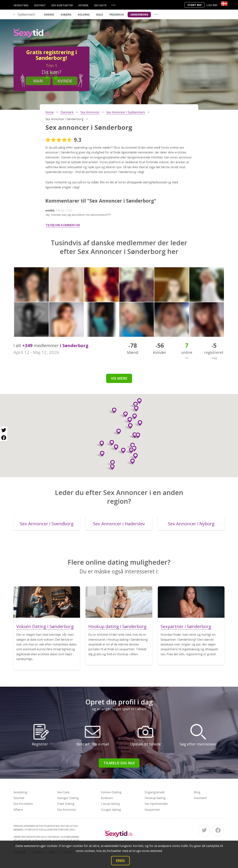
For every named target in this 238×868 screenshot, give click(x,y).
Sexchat (40, 5)
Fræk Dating (66, 804)
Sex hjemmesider (156, 804)
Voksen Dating (111, 792)
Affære (83, 5)
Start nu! (194, 5)
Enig (120, 861)
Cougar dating (111, 810)
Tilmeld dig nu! (119, 763)
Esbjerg (66, 15)
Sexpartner (152, 810)
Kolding (84, 15)
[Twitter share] (4, 430)
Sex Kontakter (62, 5)
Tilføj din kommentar (63, 225)
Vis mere (119, 378)
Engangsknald (155, 792)
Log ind (212, 5)
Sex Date (100, 5)
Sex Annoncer (67, 810)
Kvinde (65, 81)
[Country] (224, 4)
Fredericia (117, 15)
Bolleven (107, 798)
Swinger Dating (68, 798)
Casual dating (110, 804)
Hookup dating (155, 798)
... (113, 5)
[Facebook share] (4, 438)
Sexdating (21, 5)
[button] (115, 447)
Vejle (99, 15)
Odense (49, 15)
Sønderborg (139, 15)
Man (38, 81)
